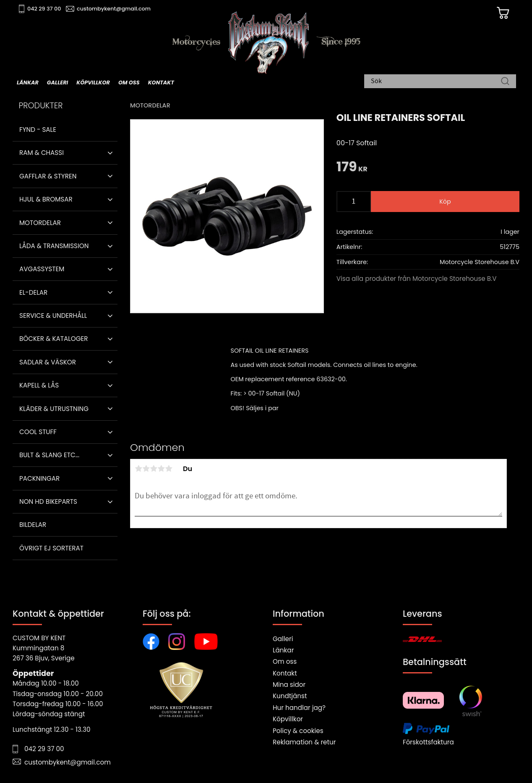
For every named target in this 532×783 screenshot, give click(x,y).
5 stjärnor (169, 469)
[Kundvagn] (502, 13)
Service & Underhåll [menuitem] (53, 316)
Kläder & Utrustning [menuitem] (54, 409)
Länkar (283, 650)
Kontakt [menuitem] (161, 82)
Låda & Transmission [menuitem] (54, 246)
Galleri (283, 639)
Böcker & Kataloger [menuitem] (54, 339)
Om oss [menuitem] (129, 82)
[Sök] (505, 82)
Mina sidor (289, 685)
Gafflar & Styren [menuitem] (48, 176)
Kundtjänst (290, 696)
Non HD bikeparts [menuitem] (48, 501)
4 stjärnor (161, 469)
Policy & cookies (298, 731)
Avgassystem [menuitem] (42, 269)
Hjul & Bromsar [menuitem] (46, 199)
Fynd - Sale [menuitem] (38, 130)
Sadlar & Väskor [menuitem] (48, 362)
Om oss (285, 661)
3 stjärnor (154, 469)
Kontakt (285, 673)
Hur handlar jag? (299, 708)
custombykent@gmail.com (114, 9)
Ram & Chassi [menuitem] (42, 153)
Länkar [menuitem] (28, 82)
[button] (110, 153)
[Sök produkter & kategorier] (436, 82)
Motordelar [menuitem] (40, 223)
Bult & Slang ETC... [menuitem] (49, 455)
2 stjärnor (146, 469)
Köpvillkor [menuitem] (93, 82)
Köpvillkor (288, 719)
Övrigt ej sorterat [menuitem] (51, 548)
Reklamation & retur (304, 742)
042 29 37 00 (45, 9)
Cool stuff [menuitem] (38, 432)
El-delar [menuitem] (33, 292)
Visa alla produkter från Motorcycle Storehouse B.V (417, 279)
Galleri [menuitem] (57, 82)
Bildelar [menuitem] (33, 525)
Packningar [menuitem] (39, 478)
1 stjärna (138, 469)
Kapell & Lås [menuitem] (39, 385)
